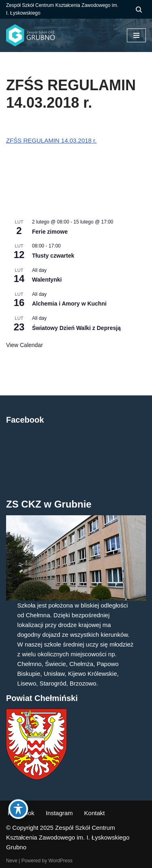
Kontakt (95, 813)
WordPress (61, 861)
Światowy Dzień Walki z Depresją (76, 328)
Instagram (59, 813)
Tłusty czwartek (53, 256)
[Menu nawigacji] (136, 35)
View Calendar (25, 345)
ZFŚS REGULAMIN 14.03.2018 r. (51, 140)
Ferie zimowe (50, 232)
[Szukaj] (139, 10)
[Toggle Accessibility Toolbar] (18, 809)
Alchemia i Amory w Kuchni (69, 304)
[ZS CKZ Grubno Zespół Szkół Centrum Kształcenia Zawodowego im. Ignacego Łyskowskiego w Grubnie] (30, 35)
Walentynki (47, 280)
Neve (12, 861)
